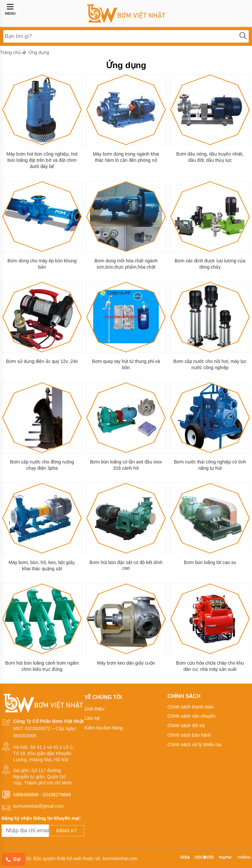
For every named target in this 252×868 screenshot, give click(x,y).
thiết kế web (69, 859)
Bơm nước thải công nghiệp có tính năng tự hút (210, 465)
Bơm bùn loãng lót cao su (210, 562)
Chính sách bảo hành (189, 735)
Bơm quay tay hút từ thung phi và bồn (126, 364)
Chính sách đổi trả (186, 726)
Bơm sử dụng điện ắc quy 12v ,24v (42, 361)
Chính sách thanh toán (190, 707)
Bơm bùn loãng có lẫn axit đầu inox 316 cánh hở (126, 465)
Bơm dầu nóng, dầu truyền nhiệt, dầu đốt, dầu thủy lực (210, 157)
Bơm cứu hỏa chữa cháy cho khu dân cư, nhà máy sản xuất (210, 666)
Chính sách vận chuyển (191, 716)
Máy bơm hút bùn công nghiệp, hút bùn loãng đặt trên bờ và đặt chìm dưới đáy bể (42, 160)
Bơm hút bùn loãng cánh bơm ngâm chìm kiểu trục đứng (42, 666)
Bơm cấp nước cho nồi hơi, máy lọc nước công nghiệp (210, 364)
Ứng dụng (39, 52)
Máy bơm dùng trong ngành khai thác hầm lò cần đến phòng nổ (126, 157)
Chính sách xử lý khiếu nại (194, 745)
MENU (10, 9)
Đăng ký (67, 831)
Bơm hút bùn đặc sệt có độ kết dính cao (126, 565)
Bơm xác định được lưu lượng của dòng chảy (210, 264)
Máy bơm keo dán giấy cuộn (126, 663)
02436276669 (57, 795)
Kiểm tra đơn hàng (104, 728)
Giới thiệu (95, 709)
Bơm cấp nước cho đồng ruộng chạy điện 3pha (42, 465)
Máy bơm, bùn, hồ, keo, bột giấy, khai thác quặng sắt (42, 566)
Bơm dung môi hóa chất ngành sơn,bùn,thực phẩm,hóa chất (126, 264)
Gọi (13, 860)
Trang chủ (10, 52)
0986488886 (26, 795)
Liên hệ (92, 718)
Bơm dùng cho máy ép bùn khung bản (42, 264)
